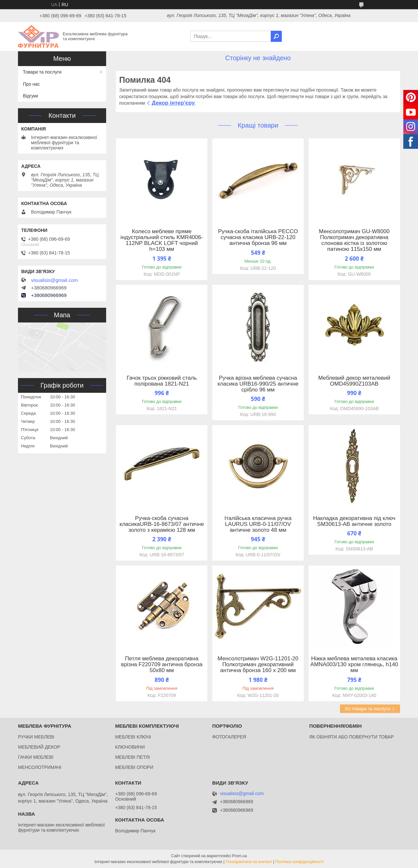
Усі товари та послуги (368, 709)
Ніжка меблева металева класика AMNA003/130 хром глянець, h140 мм (354, 665)
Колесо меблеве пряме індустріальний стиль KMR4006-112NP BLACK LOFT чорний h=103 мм (162, 240)
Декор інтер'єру (173, 103)
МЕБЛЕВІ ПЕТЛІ (132, 757)
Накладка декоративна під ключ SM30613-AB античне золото (354, 521)
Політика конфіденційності (299, 862)
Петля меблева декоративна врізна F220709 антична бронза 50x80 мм (162, 665)
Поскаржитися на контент (249, 862)
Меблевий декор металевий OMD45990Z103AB (354, 381)
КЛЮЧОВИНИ (130, 747)
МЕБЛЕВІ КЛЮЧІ (133, 737)
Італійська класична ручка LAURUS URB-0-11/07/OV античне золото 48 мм (258, 524)
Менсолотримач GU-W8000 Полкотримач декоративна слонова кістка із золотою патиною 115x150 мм (354, 240)
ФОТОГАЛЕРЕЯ (229, 737)
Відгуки (31, 96)
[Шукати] (276, 36)
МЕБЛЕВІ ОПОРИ (134, 767)
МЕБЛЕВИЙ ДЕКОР (39, 747)
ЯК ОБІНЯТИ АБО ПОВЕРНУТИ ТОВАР (352, 737)
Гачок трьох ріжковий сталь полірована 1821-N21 (162, 381)
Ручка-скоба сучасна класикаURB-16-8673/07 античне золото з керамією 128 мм (162, 524)
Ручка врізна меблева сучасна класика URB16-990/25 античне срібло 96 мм (258, 384)
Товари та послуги (42, 72)
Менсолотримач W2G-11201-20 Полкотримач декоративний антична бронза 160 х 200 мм (258, 665)
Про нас (31, 84)
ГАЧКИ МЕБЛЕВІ (36, 757)
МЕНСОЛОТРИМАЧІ (40, 767)
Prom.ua (240, 856)
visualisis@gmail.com (55, 280)
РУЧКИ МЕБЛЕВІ (36, 737)
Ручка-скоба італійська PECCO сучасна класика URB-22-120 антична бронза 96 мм (258, 237)
